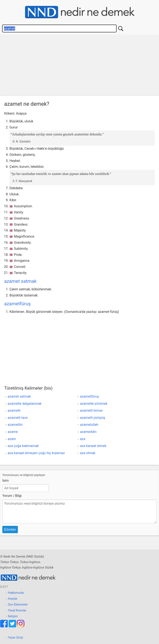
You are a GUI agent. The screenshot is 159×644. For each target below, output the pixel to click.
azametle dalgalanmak (25, 404)
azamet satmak (20, 281)
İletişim (13, 616)
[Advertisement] (79, 66)
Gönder (10, 530)
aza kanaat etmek (93, 446)
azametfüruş (17, 304)
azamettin (15, 425)
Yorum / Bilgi (12, 496)
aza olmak (88, 453)
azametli (14, 411)
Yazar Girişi (16, 638)
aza (83, 439)
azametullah (89, 425)
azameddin (88, 432)
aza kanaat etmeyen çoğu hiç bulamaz (36, 453)
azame (13, 432)
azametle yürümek (94, 404)
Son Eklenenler (18, 605)
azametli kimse (91, 411)
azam (12, 439)
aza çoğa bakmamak (23, 446)
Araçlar (13, 599)
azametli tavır (18, 418)
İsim (6, 481)
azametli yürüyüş (93, 418)
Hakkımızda (16, 593)
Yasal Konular (17, 610)
